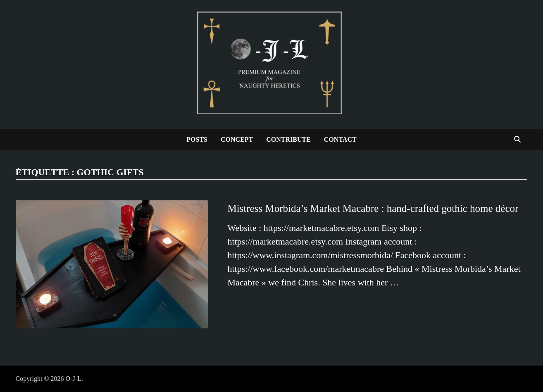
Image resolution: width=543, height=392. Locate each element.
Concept (237, 139)
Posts (197, 139)
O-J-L (74, 379)
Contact (340, 139)
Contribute (288, 139)
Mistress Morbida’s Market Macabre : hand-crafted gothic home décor (373, 208)
